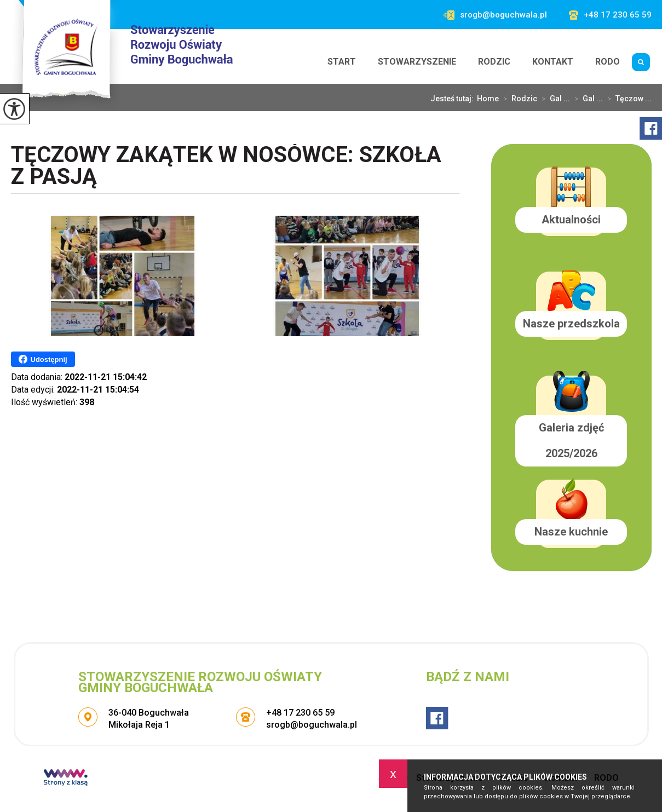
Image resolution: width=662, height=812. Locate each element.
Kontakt (553, 62)
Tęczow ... (627, 99)
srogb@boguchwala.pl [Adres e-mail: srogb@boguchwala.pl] (312, 725)
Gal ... (554, 99)
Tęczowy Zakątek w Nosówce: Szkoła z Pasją (226, 167)
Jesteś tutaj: (454, 99)
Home (488, 99)
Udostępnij (43, 359)
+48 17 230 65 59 (610, 15)
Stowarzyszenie (417, 62)
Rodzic (494, 62)
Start (342, 62)
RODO (608, 62)
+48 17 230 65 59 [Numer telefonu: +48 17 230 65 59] (300, 713)
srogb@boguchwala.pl (495, 15)
